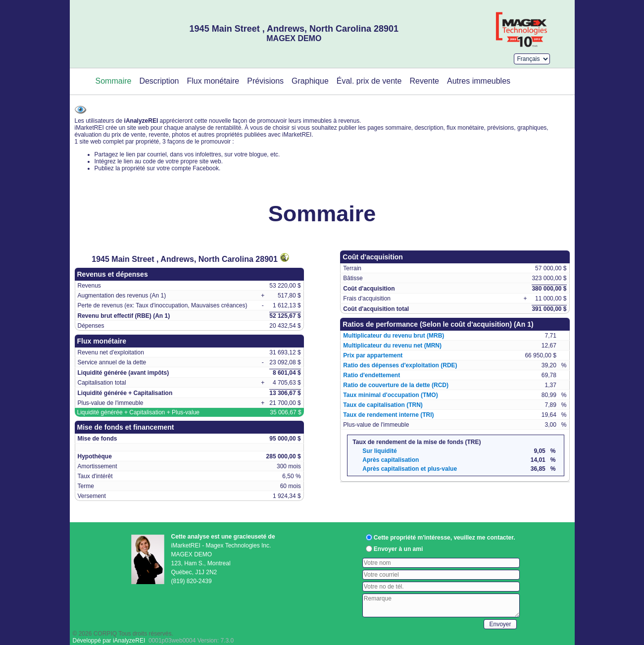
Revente (424, 81)
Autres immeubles (479, 81)
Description (159, 81)
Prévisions (265, 81)
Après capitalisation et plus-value (410, 469)
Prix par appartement (373, 355)
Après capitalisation (391, 460)
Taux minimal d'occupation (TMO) (390, 395)
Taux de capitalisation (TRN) (383, 405)
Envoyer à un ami (398, 549)
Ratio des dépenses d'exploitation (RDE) (400, 365)
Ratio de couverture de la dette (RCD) (396, 385)
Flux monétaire (213, 81)
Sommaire (114, 81)
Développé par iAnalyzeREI (109, 641)
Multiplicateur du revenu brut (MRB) (394, 336)
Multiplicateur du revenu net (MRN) (392, 346)
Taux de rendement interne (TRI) (388, 415)
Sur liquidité (379, 451)
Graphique (310, 81)
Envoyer (500, 624)
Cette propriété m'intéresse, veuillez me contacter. (445, 538)
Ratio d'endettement (372, 375)
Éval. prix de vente (369, 81)
